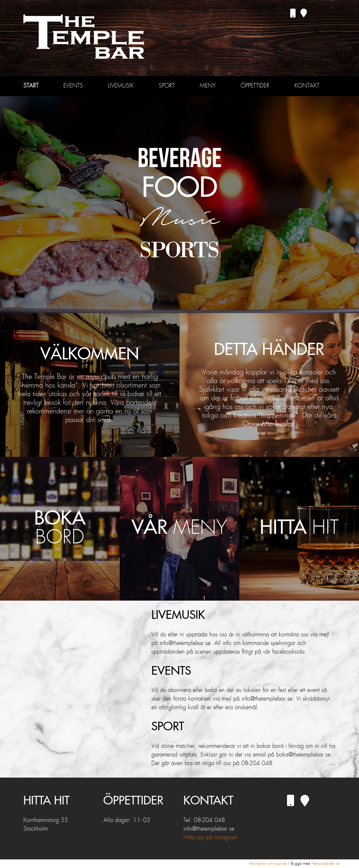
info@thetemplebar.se (209, 829)
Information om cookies (268, 864)
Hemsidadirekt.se (325, 864)
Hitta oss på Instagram (210, 838)
